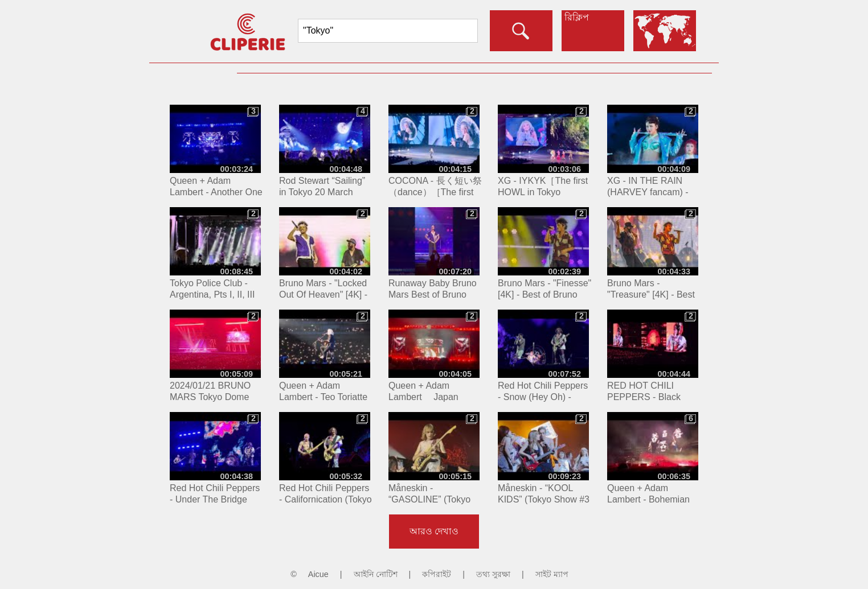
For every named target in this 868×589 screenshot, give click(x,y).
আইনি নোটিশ (376, 574)
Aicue (318, 574)
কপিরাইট (437, 574)
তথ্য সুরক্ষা (493, 574)
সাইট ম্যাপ (552, 574)
